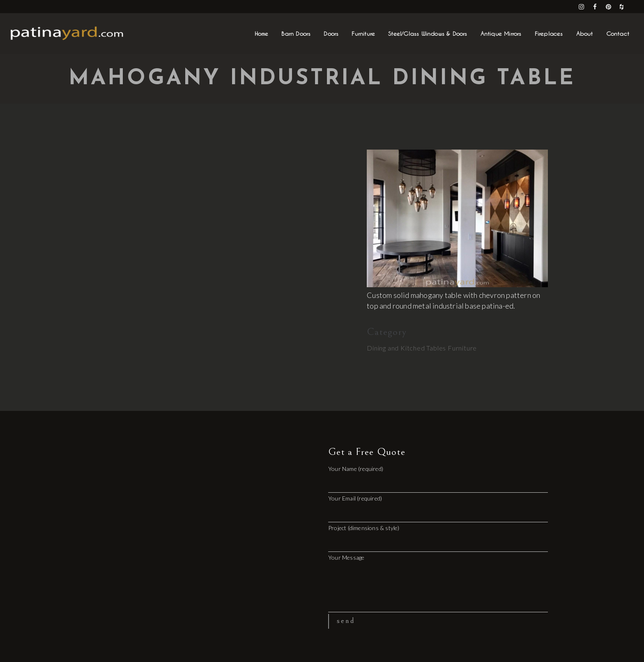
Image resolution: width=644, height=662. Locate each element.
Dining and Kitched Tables (406, 348)
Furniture (462, 348)
